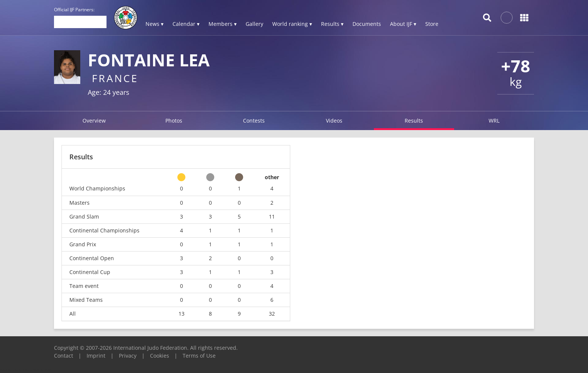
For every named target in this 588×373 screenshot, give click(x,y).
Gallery (254, 24)
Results (414, 121)
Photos (174, 121)
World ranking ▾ (292, 24)
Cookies (160, 356)
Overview (94, 121)
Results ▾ (332, 24)
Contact (64, 356)
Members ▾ (223, 24)
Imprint (96, 356)
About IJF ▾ (403, 24)
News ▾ (154, 24)
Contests (254, 121)
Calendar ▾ (186, 24)
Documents (367, 24)
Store (432, 24)
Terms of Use (199, 356)
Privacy (128, 356)
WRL (494, 121)
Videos (334, 121)
